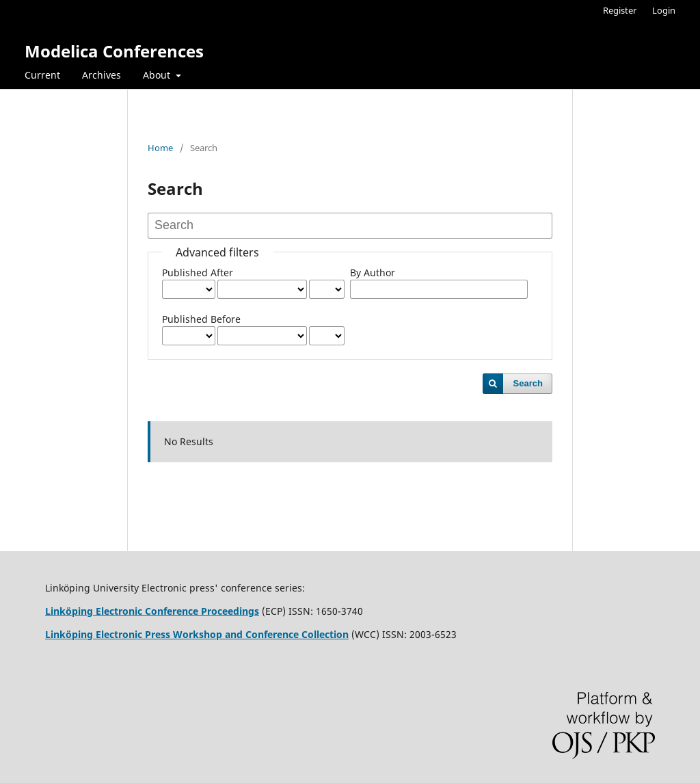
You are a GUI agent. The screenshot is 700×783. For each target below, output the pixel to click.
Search (528, 383)
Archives (102, 75)
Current (42, 75)
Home (160, 148)
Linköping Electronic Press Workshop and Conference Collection (197, 634)
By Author (373, 273)
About (158, 75)
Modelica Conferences (114, 51)
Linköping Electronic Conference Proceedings (152, 611)
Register (620, 10)
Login (664, 10)
